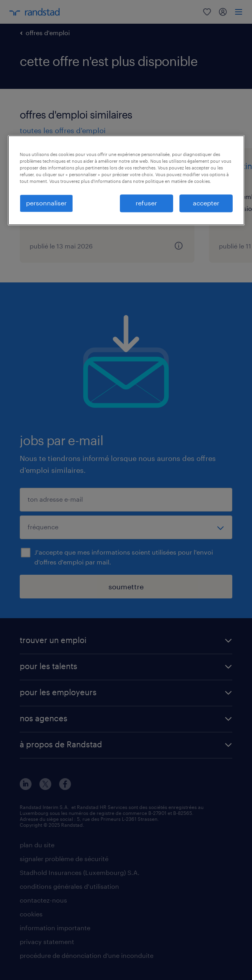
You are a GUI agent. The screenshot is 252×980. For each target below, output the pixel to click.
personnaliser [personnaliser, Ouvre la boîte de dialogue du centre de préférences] (46, 203)
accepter (206, 203)
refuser (146, 203)
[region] (126, 181)
